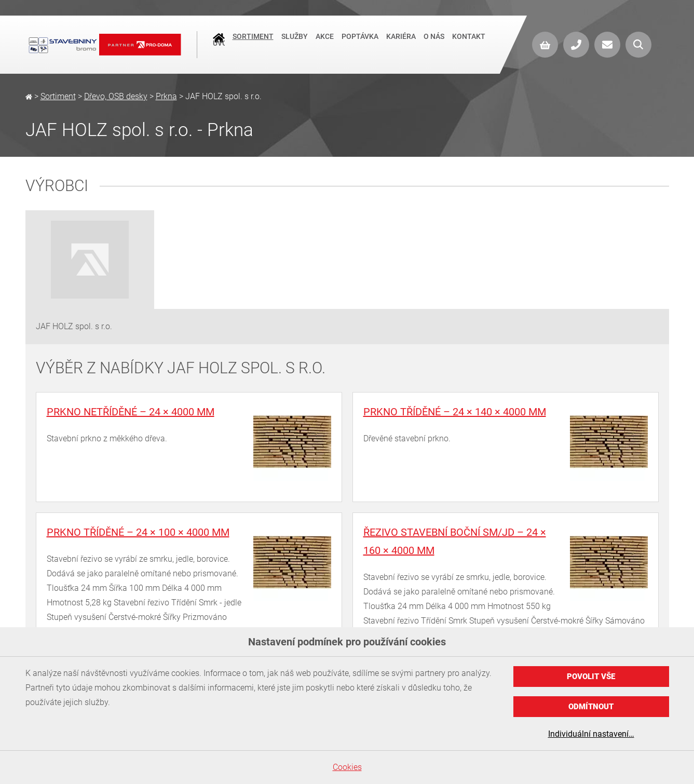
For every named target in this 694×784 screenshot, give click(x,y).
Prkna (166, 96)
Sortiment (253, 44)
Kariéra (401, 44)
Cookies (347, 767)
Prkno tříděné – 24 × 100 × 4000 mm (138, 532)
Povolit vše (591, 677)
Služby (295, 44)
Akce (325, 44)
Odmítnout (591, 707)
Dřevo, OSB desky (116, 96)
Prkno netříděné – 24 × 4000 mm (131, 412)
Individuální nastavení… (591, 734)
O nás (434, 44)
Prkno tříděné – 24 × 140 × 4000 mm (455, 412)
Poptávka (360, 44)
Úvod (219, 45)
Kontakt (469, 44)
